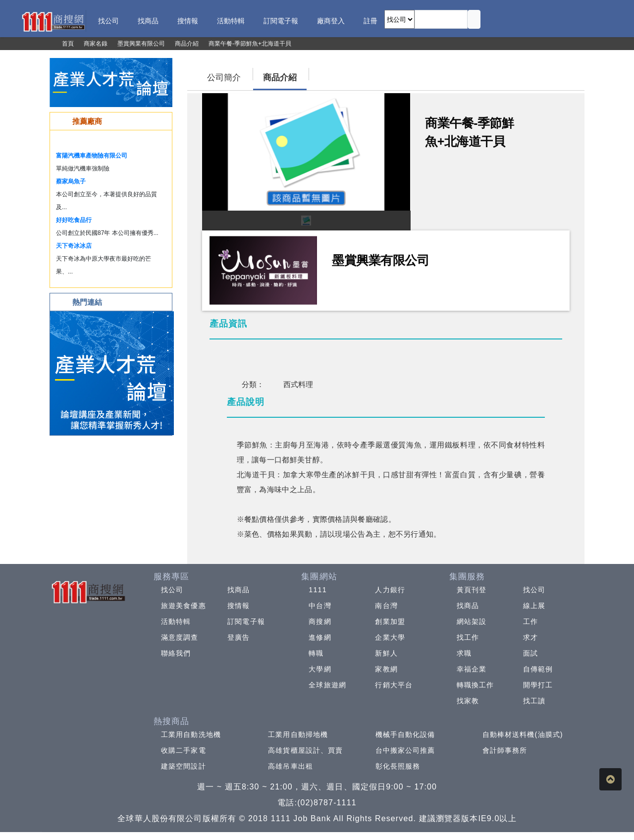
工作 (530, 621)
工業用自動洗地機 (191, 734)
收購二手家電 (184, 750)
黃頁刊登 (472, 590)
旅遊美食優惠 (184, 606)
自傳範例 (538, 669)
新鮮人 (386, 653)
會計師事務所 (505, 750)
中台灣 (320, 606)
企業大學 (390, 637)
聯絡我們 (176, 653)
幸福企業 (472, 669)
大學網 (320, 669)
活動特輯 (176, 621)
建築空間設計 (184, 766)
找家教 (468, 701)
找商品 (238, 590)
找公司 (172, 590)
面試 (530, 653)
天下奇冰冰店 (74, 246)
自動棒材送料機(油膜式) (523, 734)
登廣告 (238, 637)
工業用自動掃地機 (298, 734)
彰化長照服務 (398, 766)
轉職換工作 (475, 685)
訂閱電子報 (246, 621)
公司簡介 (224, 78)
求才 (530, 637)
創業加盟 (390, 621)
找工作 (468, 637)
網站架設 (472, 621)
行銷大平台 (394, 685)
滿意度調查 (180, 637)
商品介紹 (280, 78)
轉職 (316, 653)
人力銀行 (390, 590)
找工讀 (534, 701)
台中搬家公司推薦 (405, 750)
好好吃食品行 (74, 220)
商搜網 (320, 621)
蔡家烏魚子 (71, 181)
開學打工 (538, 685)
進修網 (320, 637)
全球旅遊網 (327, 685)
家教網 (386, 669)
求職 (464, 653)
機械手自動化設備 (405, 734)
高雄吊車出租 (291, 766)
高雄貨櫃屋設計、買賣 (305, 750)
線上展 (534, 606)
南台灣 (386, 606)
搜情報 (238, 606)
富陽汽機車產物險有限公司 (92, 156)
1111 (318, 590)
